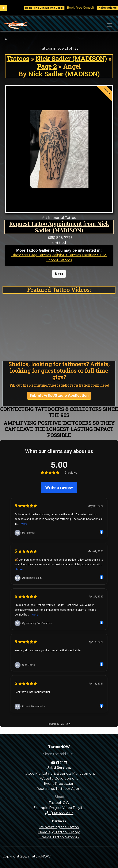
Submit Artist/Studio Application (59, 396)
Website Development (59, 779)
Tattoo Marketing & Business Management (59, 774)
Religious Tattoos (66, 255)
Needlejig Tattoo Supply (59, 832)
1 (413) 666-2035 (59, 813)
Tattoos (18, 58)
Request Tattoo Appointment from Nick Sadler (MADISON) (59, 227)
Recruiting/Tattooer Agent (59, 789)
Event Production (59, 784)
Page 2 (47, 66)
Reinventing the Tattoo (59, 827)
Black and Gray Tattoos (31, 255)
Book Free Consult (83, 8)
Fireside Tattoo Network (59, 837)
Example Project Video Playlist (59, 808)
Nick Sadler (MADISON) (71, 58)
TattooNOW (59, 803)
